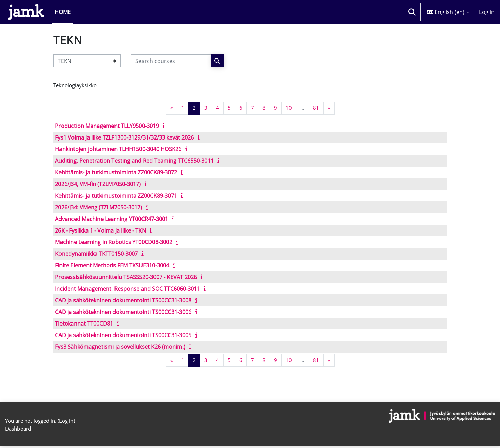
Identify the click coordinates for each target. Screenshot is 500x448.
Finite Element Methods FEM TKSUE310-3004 (112, 266)
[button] (412, 12)
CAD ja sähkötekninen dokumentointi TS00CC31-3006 (123, 312)
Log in (487, 12)
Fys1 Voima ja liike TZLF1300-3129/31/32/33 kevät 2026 (124, 138)
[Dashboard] (26, 12)
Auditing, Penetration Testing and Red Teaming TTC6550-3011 (134, 161)
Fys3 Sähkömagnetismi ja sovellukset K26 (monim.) (120, 347)
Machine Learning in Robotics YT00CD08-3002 (114, 242)
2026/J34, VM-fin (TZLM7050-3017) (98, 184)
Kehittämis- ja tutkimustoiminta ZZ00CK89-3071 (116, 196)
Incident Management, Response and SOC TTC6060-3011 (127, 289)
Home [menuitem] (63, 12)
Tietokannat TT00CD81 (84, 324)
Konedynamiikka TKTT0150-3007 (96, 254)
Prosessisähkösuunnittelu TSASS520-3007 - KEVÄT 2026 (126, 277)
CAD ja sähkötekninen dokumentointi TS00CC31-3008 (123, 301)
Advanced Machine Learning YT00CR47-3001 (112, 219)
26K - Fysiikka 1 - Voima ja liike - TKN (100, 231)
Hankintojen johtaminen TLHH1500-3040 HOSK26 (118, 149)
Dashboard (20, 430)
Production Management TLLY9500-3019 (107, 126)
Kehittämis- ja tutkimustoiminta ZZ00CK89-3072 (116, 173)
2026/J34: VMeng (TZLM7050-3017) (99, 208)
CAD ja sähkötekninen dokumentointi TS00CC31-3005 (123, 335)
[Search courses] (171, 61)
